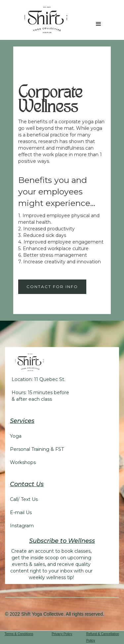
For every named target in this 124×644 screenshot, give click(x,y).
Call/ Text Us (24, 499)
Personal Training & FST (37, 449)
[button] (99, 24)
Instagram (22, 526)
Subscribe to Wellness (62, 541)
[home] (44, 20)
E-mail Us (21, 512)
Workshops (23, 462)
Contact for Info (52, 287)
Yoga (16, 436)
